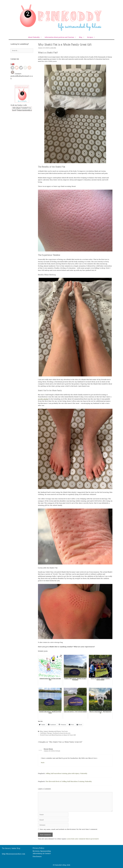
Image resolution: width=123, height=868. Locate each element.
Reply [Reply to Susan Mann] (43, 763)
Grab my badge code (19, 105)
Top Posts (65, 731)
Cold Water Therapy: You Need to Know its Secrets (55, 733)
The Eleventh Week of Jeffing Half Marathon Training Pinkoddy (69, 781)
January (46, 731)
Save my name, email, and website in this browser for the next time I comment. (69, 829)
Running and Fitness (55, 731)
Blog (82, 37)
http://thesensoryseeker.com (14, 854)
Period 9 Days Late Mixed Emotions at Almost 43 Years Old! (58, 735)
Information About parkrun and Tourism (61, 37)
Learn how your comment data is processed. (83, 839)
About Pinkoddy (36, 37)
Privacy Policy (38, 848)
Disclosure (37, 856)
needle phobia (43, 399)
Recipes (92, 37)
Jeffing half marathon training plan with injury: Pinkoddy (66, 773)
